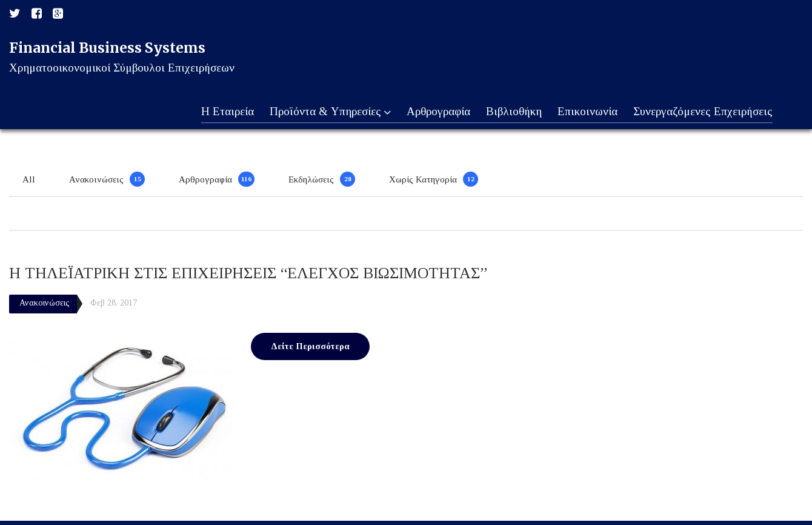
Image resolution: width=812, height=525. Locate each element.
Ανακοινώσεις (96, 179)
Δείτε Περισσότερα (310, 346)
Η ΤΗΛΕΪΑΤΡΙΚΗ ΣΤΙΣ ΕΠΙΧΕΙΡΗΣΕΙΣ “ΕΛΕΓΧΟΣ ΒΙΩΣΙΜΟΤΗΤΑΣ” (248, 273)
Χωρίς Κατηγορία (423, 179)
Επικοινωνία (586, 112)
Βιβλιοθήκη (511, 112)
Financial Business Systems (107, 48)
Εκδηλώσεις (311, 179)
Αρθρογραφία (434, 112)
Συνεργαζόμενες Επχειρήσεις (702, 112)
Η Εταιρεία (220, 112)
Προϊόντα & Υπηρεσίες (324, 112)
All (29, 179)
